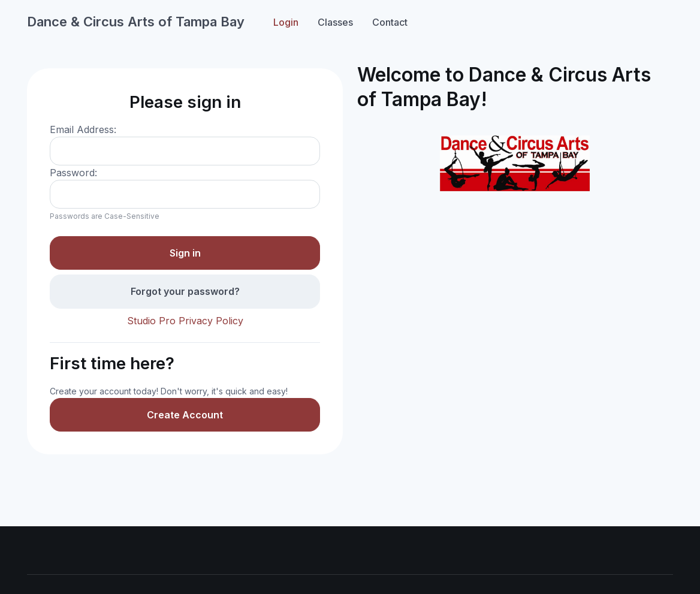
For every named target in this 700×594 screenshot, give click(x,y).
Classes (335, 22)
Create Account (185, 415)
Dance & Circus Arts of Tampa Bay (136, 22)
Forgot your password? (185, 291)
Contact (390, 22)
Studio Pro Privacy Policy (185, 321)
